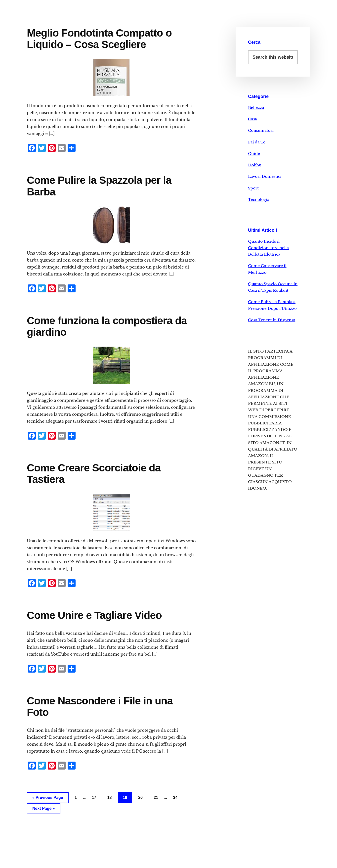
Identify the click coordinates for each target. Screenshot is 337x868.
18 (110, 798)
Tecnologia (259, 200)
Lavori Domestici (265, 176)
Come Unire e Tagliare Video (94, 615)
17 (94, 798)
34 (175, 798)
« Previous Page (48, 798)
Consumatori (261, 130)
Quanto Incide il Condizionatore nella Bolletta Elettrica (268, 248)
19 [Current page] (125, 798)
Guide (254, 154)
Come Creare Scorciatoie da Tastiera (94, 474)
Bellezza (256, 108)
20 (140, 798)
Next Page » (44, 808)
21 (156, 798)
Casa (253, 119)
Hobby (255, 165)
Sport (253, 188)
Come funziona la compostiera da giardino (107, 326)
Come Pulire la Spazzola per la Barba (99, 186)
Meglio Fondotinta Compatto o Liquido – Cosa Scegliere (99, 39)
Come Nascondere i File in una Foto (100, 707)
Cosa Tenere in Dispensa (272, 320)
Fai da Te (257, 142)
